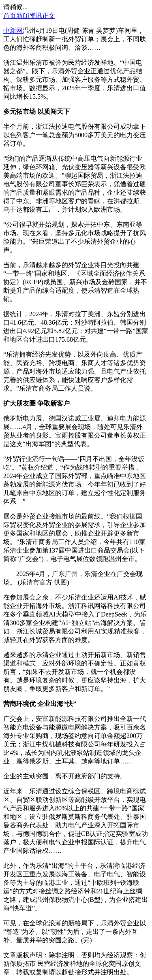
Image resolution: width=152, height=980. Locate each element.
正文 (49, 16)
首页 (10, 16)
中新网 (13, 31)
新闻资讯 (29, 16)
